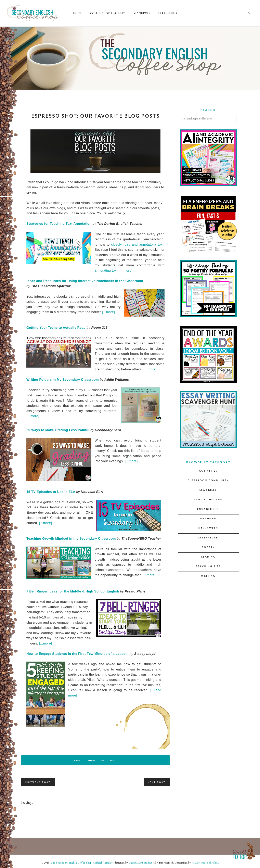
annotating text (106, 271)
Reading (208, 557)
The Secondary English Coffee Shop (71, 863)
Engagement (208, 509)
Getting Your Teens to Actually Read (56, 328)
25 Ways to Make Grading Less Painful (58, 430)
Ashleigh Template (103, 863)
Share (90, 761)
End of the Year (208, 499)
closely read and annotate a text (137, 245)
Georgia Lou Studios (140, 863)
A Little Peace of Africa (205, 863)
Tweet (74, 761)
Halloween (208, 528)
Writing (208, 576)
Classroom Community (208, 480)
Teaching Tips (208, 566)
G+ (104, 761)
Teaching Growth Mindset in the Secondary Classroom (71, 539)
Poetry (208, 547)
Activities (208, 471)
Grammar (208, 518)
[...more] (126, 271)
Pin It (118, 761)
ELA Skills (208, 490)
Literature (208, 538)
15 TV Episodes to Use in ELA (51, 492)
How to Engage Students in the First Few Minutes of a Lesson (77, 654)
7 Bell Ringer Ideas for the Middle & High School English (73, 591)
